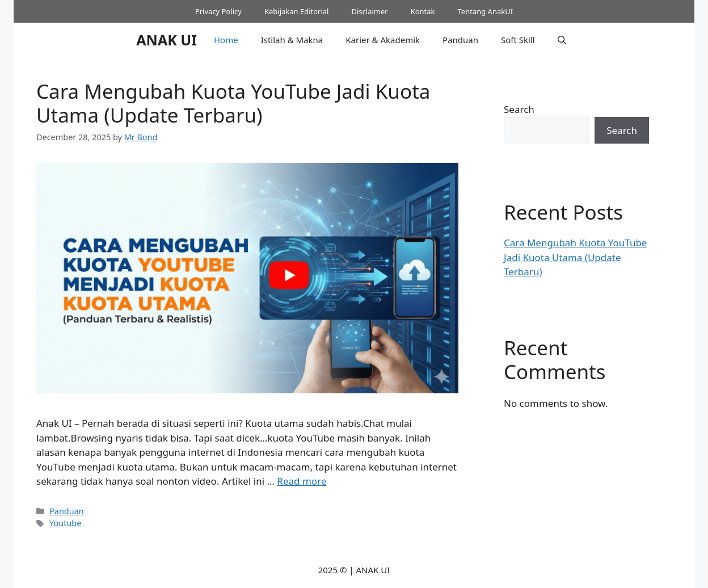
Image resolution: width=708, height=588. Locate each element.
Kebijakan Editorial (297, 11)
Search (519, 109)
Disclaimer (369, 11)
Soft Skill (518, 40)
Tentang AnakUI (486, 11)
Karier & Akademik (383, 40)
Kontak (423, 11)
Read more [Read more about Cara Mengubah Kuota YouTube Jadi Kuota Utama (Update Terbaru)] (302, 481)
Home (226, 40)
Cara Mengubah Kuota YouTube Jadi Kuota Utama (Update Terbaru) (233, 103)
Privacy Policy (218, 11)
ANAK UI (167, 40)
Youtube (65, 523)
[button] (562, 40)
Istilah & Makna (292, 40)
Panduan (460, 40)
